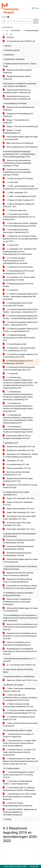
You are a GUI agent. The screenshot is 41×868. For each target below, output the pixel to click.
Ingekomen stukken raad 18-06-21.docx (20, 680)
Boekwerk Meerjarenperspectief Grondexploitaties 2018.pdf (17, 554)
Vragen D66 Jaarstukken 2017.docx (19, 509)
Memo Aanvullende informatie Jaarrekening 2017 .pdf (16, 473)
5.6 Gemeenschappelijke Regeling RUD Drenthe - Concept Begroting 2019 (20, 330)
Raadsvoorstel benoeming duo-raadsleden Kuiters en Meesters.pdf (17, 91)
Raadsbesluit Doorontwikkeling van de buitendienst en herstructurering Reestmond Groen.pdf (20, 636)
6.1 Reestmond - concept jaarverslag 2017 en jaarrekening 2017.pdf (19, 349)
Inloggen (34, 866)
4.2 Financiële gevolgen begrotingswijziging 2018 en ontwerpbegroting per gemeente (15, 261)
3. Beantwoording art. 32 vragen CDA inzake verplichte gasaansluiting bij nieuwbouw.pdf (19, 752)
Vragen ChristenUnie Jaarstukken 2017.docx (18, 504)
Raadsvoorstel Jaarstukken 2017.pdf (19, 447)
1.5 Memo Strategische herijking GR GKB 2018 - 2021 (19, 205)
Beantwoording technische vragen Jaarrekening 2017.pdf (18, 480)
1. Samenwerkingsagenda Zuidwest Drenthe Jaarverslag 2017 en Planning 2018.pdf (19, 775)
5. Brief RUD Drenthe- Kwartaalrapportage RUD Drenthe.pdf (17, 804)
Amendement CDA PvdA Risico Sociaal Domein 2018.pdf (20, 486)
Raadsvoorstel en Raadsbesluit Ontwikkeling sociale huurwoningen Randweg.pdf (17, 602)
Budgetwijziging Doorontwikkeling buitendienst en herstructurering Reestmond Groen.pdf (20, 651)
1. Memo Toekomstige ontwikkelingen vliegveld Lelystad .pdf (19, 690)
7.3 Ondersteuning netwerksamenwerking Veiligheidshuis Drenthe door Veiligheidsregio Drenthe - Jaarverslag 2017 (18, 407)
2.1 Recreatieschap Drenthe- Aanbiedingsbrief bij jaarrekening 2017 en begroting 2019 (19, 217)
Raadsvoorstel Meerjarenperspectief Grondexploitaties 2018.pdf (19, 541)
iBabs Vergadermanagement (15, 866)
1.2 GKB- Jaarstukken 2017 (15, 193)
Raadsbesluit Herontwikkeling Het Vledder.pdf (18, 115)
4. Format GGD (11, 245)
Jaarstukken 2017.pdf (13, 461)
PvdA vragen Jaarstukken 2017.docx (19, 529)
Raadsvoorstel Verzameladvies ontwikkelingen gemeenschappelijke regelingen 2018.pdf (17, 163)
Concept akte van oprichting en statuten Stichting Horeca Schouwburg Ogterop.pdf (20, 587)
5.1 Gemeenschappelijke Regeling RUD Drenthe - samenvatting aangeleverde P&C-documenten (20, 297)
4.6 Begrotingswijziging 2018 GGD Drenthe (18, 285)
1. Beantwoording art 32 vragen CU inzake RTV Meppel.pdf (18, 735)
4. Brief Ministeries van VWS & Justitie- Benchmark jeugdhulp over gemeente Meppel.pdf (20, 797)
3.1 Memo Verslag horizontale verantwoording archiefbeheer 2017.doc (18, 705)
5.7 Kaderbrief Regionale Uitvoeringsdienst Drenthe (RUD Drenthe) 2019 (19, 338)
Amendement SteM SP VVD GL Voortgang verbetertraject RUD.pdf (17, 437)
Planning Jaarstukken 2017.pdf (17, 468)
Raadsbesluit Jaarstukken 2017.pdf (18, 450)
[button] (36, 21)
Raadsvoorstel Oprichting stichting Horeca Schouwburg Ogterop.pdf (18, 574)
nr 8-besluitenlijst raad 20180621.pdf (19, 41)
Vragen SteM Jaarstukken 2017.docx (19, 512)
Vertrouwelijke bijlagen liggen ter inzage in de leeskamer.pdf (20, 138)
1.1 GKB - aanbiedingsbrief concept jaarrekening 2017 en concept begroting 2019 (20, 187)
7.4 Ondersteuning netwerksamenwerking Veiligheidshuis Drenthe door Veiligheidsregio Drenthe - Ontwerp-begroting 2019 (18, 419)
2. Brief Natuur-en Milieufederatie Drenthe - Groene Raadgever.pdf (17, 782)
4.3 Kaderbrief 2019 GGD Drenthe (18, 267)
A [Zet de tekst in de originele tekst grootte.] (4, 34)
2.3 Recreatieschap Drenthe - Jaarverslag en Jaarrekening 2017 (16, 231)
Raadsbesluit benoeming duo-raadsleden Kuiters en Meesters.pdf (17, 98)
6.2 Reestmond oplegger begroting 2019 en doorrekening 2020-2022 (20, 356)
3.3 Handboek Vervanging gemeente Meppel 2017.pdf (19, 718)
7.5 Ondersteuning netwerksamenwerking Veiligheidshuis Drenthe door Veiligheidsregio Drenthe (18, 429)
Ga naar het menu (1, 1)
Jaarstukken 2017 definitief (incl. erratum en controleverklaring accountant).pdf (20, 456)
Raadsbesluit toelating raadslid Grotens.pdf (17, 78)
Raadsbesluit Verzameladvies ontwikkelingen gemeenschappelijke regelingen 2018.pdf (17, 172)
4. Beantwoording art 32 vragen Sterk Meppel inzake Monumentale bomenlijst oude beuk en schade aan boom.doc (20, 761)
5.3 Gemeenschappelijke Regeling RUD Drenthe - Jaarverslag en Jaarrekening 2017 (20, 311)
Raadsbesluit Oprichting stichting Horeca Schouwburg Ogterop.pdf (17, 580)
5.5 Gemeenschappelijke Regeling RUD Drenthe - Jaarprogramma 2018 (20, 324)
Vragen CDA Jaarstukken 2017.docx (19, 498)
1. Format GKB (10, 182)
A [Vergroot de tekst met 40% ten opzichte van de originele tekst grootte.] (11, 34)
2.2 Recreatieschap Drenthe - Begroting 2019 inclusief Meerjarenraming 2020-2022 (20, 225)
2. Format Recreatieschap (15, 210)
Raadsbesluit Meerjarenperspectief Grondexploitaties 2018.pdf (18, 548)
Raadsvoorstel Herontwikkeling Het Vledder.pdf (18, 108)
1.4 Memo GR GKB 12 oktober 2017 (19, 200)
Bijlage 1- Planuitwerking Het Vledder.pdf (16, 121)
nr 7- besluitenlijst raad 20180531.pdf (19, 665)
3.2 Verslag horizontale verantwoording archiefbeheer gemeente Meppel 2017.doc (20, 712)
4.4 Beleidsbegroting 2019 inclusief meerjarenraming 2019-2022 (18, 272)
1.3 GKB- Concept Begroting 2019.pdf (19, 196)
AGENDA (8, 37)
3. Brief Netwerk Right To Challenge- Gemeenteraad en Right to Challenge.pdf (19, 789)
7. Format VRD (10, 374)
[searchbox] (17, 21)
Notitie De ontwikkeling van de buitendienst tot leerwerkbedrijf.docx (17, 644)
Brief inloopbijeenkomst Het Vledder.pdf (20, 147)
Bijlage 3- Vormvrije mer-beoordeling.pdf (20, 126)
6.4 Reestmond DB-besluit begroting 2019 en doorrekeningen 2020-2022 (19, 369)
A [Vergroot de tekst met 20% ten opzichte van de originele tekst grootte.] (7, 34)
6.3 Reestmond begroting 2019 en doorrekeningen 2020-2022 (18, 362)
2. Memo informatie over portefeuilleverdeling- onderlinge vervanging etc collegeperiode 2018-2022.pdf (20, 698)
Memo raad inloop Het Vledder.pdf (18, 143)
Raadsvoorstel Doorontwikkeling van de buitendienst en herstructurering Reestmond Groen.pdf (20, 627)
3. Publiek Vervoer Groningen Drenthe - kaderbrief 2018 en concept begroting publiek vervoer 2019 (20, 239)
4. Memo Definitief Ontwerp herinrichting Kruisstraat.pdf (20, 725)
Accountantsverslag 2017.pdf (16, 464)
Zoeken (4, 17)
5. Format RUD (11, 290)
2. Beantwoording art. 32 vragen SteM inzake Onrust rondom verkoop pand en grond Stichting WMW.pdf (19, 743)
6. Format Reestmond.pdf (14, 344)
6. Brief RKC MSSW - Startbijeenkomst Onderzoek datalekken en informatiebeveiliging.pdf (20, 812)
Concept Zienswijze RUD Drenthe (18, 179)
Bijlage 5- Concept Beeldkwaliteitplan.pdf (12, 132)
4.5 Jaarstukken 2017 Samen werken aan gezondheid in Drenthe (19, 279)
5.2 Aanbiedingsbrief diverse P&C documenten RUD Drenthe (18, 304)
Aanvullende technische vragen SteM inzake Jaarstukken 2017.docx (19, 518)
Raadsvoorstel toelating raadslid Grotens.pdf (17, 71)
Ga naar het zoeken (0, 1)
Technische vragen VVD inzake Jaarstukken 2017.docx (17, 524)
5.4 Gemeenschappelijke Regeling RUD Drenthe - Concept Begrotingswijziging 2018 (20, 317)
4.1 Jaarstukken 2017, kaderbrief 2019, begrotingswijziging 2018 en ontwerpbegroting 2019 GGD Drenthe (20, 252)
